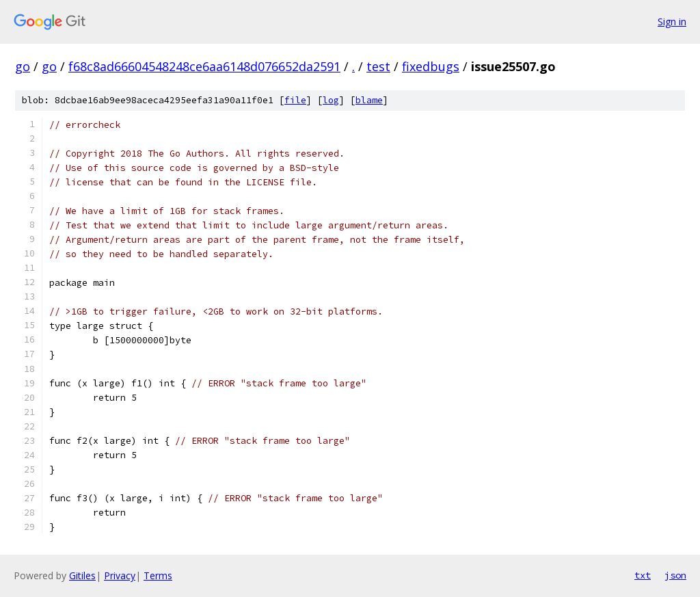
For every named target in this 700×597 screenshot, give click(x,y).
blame (369, 100)
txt (643, 575)
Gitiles (82, 575)
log (331, 100)
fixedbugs (431, 66)
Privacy (120, 575)
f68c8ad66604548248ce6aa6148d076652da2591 (204, 66)
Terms (158, 575)
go (23, 66)
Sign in (672, 22)
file (295, 100)
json (675, 575)
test (378, 66)
